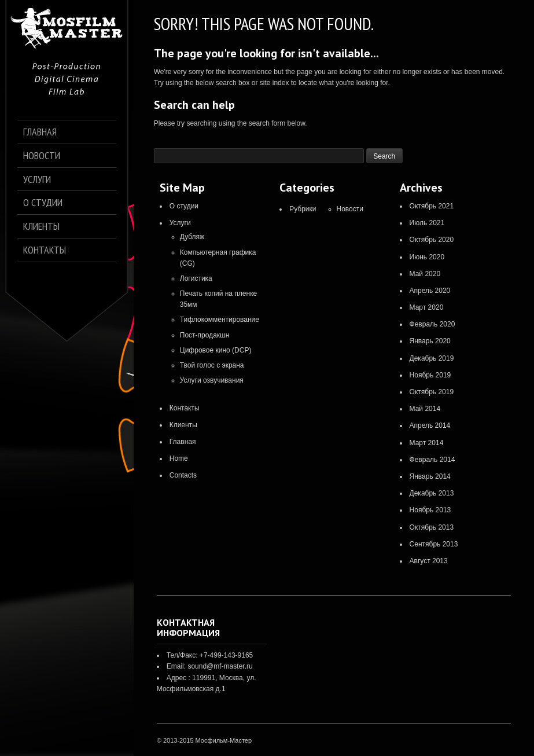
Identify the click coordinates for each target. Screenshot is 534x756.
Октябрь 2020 (432, 240)
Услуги (180, 223)
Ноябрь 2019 (430, 375)
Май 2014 (425, 409)
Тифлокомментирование (220, 320)
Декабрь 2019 (432, 358)
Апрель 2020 (430, 291)
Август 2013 (429, 561)
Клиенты (183, 425)
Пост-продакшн (205, 335)
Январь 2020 (430, 341)
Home (179, 458)
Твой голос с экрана (212, 365)
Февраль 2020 (432, 324)
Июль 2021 (427, 223)
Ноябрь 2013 (430, 510)
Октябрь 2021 (432, 206)
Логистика (196, 278)
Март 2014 (427, 443)
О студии (184, 206)
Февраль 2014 (432, 460)
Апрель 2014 (430, 425)
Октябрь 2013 (432, 527)
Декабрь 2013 (432, 493)
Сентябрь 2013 (434, 544)
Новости (350, 209)
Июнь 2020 (427, 257)
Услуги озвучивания (212, 380)
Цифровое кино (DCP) (216, 350)
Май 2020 (425, 274)
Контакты (185, 408)
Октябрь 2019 (432, 392)
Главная (183, 442)
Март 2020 (427, 307)
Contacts (183, 475)
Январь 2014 (430, 476)
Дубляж (192, 237)
